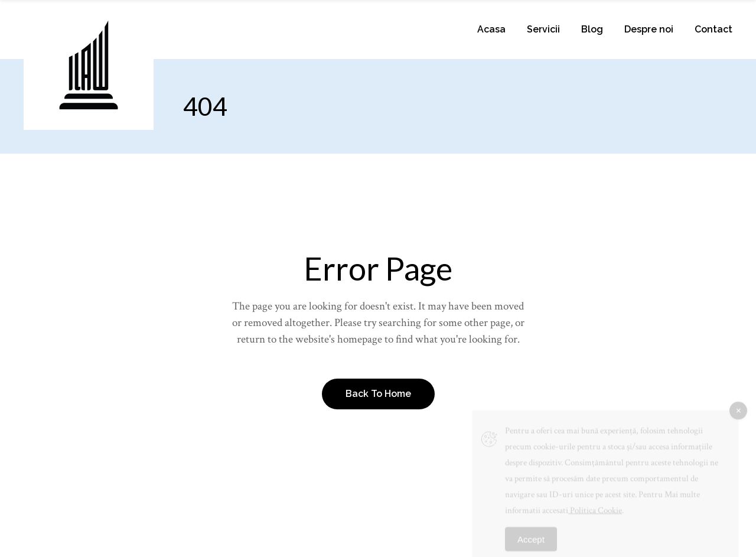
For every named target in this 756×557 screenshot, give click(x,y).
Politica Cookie (595, 516)
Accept (531, 545)
